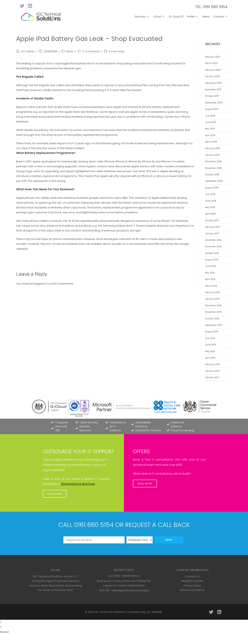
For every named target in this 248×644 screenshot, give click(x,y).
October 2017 (212, 220)
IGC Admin (28, 51)
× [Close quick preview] (1, 622)
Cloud (159, 16)
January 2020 (212, 76)
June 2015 (211, 345)
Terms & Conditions (192, 590)
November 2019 (213, 89)
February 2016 (213, 292)
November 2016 (213, 246)
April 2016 (210, 279)
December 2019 (213, 83)
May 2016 (210, 273)
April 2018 (210, 214)
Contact (221, 16)
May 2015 (210, 351)
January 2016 (212, 299)
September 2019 (214, 103)
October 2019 (212, 96)
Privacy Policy (192, 586)
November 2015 (213, 312)
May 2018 (210, 207)
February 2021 (213, 57)
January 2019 (212, 155)
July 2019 (210, 116)
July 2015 (210, 338)
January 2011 (212, 377)
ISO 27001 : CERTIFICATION (124, 576)
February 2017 (212, 227)
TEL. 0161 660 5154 (211, 7)
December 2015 (213, 305)
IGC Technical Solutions (109, 612)
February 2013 (213, 364)
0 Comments (91, 51)
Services (142, 16)
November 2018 (213, 168)
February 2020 (213, 70)
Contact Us (192, 576)
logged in (40, 284)
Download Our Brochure (78, 484)
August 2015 (212, 332)
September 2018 (214, 181)
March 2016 (211, 286)
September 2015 (214, 325)
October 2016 (212, 253)
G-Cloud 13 (176, 16)
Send (169, 540)
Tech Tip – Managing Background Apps (124, 590)
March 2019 (211, 142)
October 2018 (212, 175)
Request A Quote (192, 581)
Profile (193, 16)
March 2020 (211, 63)
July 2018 (210, 194)
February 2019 (213, 148)
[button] (55, 494)
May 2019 (210, 129)
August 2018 (212, 188)
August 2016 (212, 260)
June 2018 (211, 201)
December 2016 (213, 240)
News (206, 16)
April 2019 (210, 135)
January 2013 (212, 371)
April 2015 (210, 358)
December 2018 (213, 161)
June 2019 (211, 122)
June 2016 (211, 266)
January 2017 (212, 234)
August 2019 (212, 109)
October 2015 (212, 319)
